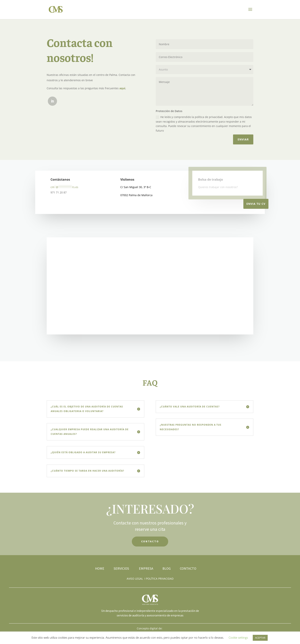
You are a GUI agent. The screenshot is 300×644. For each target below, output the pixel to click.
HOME (100, 568)
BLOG (167, 568)
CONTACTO (150, 541)
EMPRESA (146, 568)
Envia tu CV (256, 204)
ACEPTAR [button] (260, 638)
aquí (122, 88)
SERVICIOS (122, 568)
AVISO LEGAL (135, 579)
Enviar (243, 139)
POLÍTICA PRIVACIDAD (160, 579)
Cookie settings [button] (238, 637)
